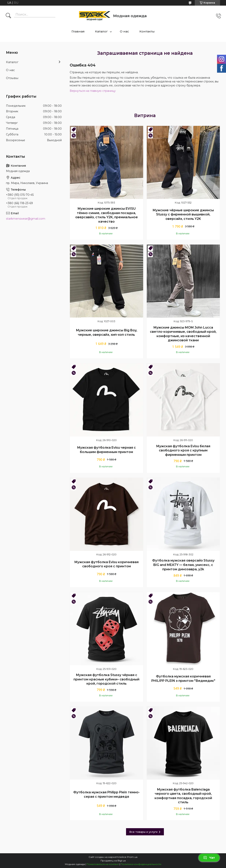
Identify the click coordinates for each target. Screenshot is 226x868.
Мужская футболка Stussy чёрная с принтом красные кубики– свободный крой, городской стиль (106, 679)
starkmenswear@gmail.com (26, 219)
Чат (209, 858)
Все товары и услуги (143, 832)
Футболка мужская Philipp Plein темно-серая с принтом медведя (107, 794)
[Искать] (8, 16)
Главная (78, 31)
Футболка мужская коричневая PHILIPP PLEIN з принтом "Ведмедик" (183, 679)
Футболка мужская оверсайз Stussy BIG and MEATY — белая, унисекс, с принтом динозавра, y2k (183, 565)
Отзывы (12, 78)
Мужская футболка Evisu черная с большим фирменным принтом (106, 450)
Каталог (101, 31)
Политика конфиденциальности (141, 864)
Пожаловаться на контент (103, 864)
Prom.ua (132, 857)
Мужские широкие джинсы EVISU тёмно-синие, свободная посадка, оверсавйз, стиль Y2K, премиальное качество (107, 215)
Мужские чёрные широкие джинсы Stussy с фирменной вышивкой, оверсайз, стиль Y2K (183, 214)
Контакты (147, 31)
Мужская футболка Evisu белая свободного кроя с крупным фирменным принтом (183, 450)
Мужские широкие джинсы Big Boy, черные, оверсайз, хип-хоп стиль (107, 332)
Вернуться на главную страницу (93, 91)
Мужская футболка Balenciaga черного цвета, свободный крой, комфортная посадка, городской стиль (183, 796)
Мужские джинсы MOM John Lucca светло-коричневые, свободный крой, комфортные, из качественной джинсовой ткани (183, 334)
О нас (124, 31)
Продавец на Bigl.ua (113, 861)
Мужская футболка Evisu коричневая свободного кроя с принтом (106, 564)
